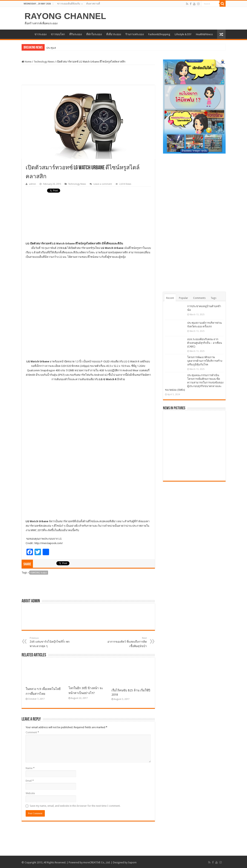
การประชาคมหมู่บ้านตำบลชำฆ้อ (65, 48)
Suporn (132, 861)
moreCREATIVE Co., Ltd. (97, 861)
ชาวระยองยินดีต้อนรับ (69, 4)
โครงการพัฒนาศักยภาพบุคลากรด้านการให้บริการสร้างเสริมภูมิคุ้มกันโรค (205, 361)
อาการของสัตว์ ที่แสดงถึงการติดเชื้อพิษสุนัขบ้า (126, 641)
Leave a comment (103, 184)
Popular (183, 298)
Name (30, 767)
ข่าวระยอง (40, 34)
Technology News (44, 62)
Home (27, 62)
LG (60, 538)
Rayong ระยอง (39, 572)
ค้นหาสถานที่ (93, 4)
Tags (213, 298)
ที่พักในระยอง (94, 34)
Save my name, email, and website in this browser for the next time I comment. (75, 805)
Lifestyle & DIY (183, 34)
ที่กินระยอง (76, 34)
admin (33, 184)
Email (30, 780)
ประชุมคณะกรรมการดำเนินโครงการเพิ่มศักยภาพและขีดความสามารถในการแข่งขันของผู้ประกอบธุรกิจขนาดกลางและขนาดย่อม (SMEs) (194, 383)
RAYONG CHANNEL (65, 16)
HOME (27, 34)
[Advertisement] (88, 75)
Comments (199, 298)
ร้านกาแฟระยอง (135, 34)
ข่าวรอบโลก (58, 34)
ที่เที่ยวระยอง (114, 34)
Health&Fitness (204, 34)
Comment (32, 731)
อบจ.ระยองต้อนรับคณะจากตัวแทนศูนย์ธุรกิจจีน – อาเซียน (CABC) (205, 343)
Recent (170, 298)
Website (30, 792)
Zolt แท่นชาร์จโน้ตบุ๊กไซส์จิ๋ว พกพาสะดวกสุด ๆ (50, 641)
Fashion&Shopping (159, 34)
